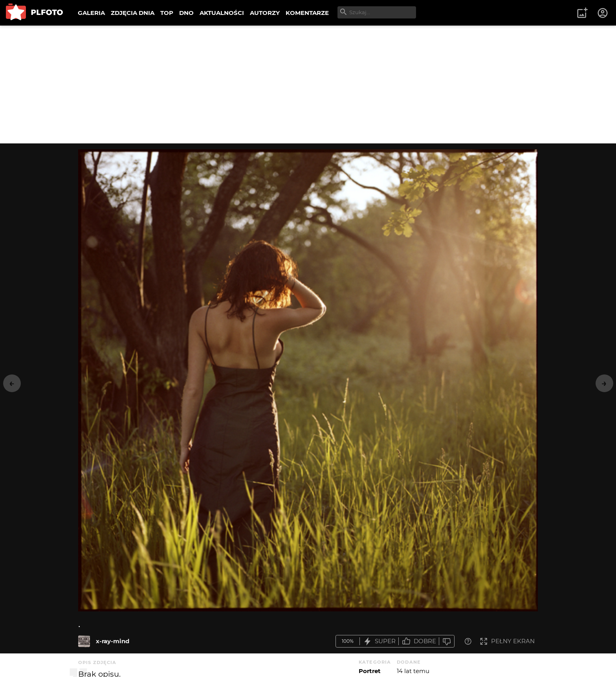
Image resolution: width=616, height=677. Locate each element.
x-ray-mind (113, 641)
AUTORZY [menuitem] (265, 13)
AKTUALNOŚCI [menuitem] (222, 13)
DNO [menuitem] (186, 13)
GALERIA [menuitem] (91, 13)
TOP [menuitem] (167, 13)
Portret (370, 671)
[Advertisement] (308, 84)
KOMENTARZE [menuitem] (307, 13)
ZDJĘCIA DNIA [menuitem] (133, 13)
